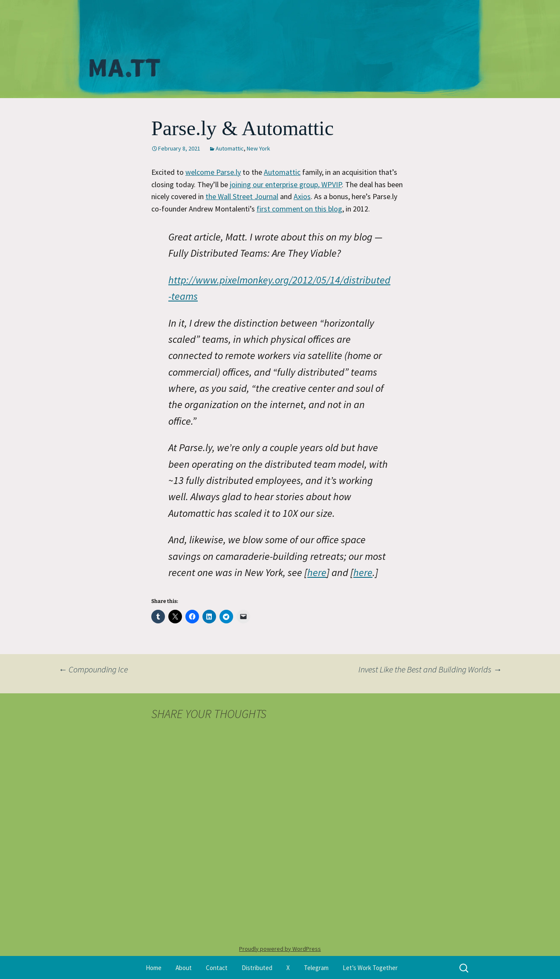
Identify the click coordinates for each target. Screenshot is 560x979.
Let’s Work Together (370, 968)
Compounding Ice (93, 669)
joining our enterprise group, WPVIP (286, 184)
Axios (302, 196)
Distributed (257, 968)
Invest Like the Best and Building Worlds (430, 669)
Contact (217, 968)
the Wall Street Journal (242, 196)
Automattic (230, 148)
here (317, 572)
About (184, 968)
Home (154, 968)
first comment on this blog (299, 209)
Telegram (316, 968)
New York (258, 148)
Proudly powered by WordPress (280, 949)
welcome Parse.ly (213, 172)
